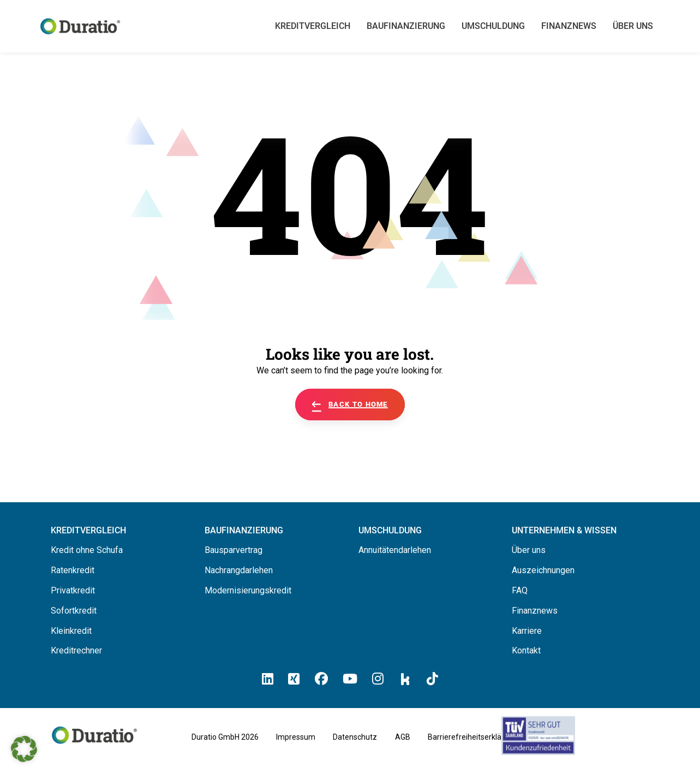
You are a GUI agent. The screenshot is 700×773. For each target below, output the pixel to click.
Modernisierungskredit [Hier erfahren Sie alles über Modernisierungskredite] (248, 590)
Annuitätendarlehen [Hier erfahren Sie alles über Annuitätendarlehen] (395, 550)
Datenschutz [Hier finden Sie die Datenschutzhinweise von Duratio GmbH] (355, 737)
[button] (24, 749)
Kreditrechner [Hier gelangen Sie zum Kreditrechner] (76, 650)
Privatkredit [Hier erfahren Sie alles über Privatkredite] (73, 590)
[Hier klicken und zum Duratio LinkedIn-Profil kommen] (268, 679)
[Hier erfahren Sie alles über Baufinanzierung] (244, 530)
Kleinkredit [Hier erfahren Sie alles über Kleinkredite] (71, 631)
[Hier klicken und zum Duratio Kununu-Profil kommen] (405, 679)
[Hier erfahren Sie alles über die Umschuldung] (390, 530)
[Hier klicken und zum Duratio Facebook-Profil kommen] (321, 679)
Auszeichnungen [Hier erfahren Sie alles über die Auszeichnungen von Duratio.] (543, 570)
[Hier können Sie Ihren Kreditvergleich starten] (88, 530)
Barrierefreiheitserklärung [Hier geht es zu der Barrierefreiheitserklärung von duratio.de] (472, 737)
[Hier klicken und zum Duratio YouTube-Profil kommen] (350, 679)
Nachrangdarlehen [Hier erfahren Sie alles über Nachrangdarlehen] (239, 570)
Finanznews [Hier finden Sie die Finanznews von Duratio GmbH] (535, 611)
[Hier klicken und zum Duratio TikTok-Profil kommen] (432, 679)
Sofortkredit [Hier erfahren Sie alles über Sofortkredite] (74, 611)
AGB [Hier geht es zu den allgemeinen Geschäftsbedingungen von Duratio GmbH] (403, 737)
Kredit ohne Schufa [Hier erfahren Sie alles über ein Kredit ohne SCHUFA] (87, 550)
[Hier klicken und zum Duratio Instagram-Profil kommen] (378, 679)
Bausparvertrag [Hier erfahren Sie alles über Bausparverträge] (234, 550)
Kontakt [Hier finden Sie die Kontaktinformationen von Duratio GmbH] (526, 650)
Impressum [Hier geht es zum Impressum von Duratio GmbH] (296, 737)
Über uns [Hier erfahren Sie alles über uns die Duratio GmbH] (529, 550)
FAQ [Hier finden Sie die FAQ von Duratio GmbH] (520, 590)
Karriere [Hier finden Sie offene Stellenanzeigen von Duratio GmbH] (527, 631)
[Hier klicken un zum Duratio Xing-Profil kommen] (294, 679)
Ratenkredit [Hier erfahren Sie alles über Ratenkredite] (73, 570)
